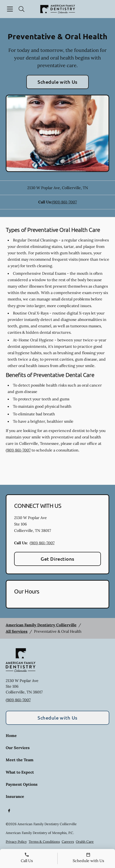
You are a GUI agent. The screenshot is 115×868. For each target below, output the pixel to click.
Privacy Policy (16, 842)
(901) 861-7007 (64, 202)
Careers (68, 842)
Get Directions (57, 559)
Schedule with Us (57, 82)
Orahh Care (85, 842)
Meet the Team (20, 760)
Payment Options (22, 784)
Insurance (15, 796)
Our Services (18, 748)
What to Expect (20, 772)
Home (11, 736)
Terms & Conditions (44, 842)
